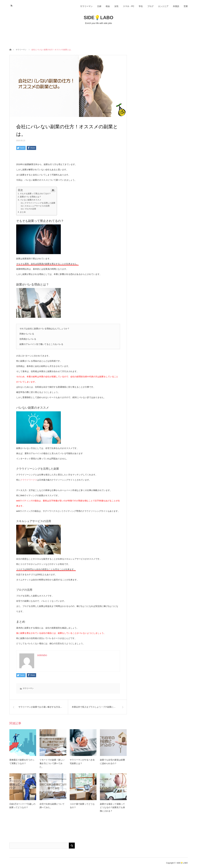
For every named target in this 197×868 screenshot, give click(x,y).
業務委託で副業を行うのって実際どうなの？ (22, 762)
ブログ (150, 6)
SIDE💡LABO (98, 18)
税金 (108, 6)
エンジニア (163, 6)
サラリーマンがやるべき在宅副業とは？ (82, 762)
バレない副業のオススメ (31, 200)
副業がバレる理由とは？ (31, 197)
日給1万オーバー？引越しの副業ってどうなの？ (22, 806)
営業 (186, 6)
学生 (141, 6)
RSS (11, 5)
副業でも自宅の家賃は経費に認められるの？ (112, 762)
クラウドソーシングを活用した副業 (40, 203)
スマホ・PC (129, 6)
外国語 (176, 6)
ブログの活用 (30, 209)
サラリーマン (86, 6)
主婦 (99, 6)
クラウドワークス (29, 480)
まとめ (23, 212)
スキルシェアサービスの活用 (37, 206)
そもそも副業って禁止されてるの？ (35, 194)
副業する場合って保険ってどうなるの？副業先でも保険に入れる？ (112, 808)
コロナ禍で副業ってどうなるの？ (82, 806)
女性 (116, 6)
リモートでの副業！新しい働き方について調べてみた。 (52, 763)
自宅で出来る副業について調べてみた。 (52, 806)
